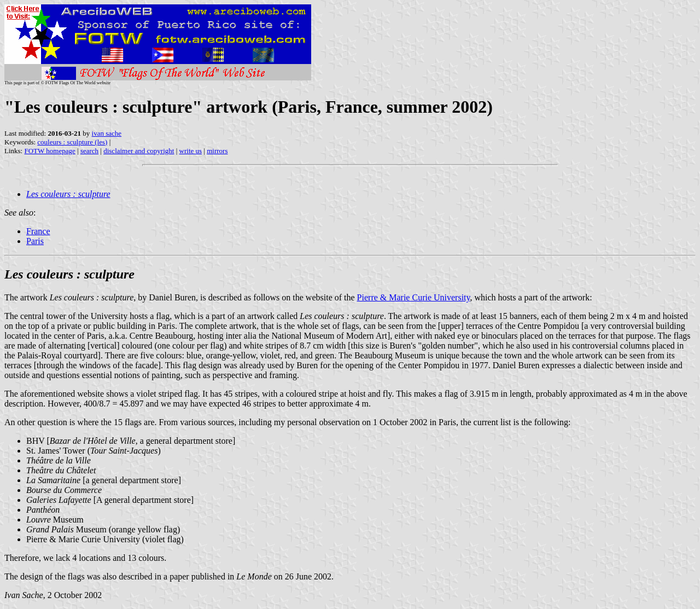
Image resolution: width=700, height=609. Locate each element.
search (89, 151)
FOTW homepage (49, 151)
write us (191, 151)
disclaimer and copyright (139, 151)
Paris (35, 241)
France (38, 231)
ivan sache (107, 133)
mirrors (217, 151)
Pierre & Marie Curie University (414, 297)
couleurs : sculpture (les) (72, 142)
